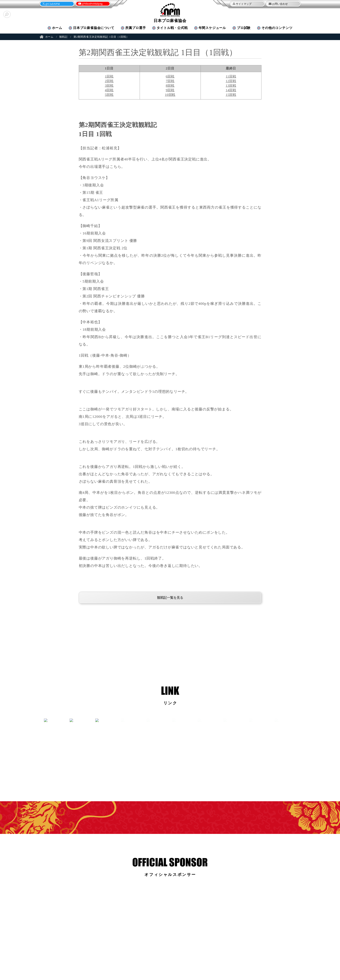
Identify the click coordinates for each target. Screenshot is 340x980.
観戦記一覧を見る (170, 598)
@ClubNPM (53, 4)
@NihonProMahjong (92, 4)
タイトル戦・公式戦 (172, 28)
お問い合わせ (280, 4)
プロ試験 (244, 28)
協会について (94, 28)
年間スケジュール (212, 28)
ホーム (57, 28)
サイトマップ (244, 4)
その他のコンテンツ (277, 28)
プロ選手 (136, 28)
